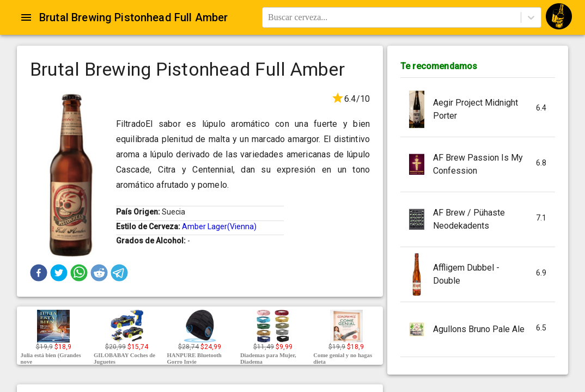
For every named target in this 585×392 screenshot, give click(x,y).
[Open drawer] (26, 17)
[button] (39, 273)
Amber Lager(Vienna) (219, 226)
